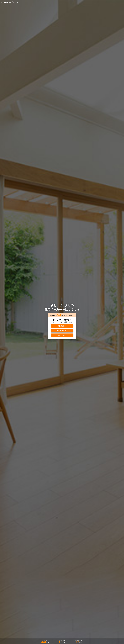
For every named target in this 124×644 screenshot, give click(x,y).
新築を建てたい (62, 326)
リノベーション (62, 335)
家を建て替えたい (62, 331)
